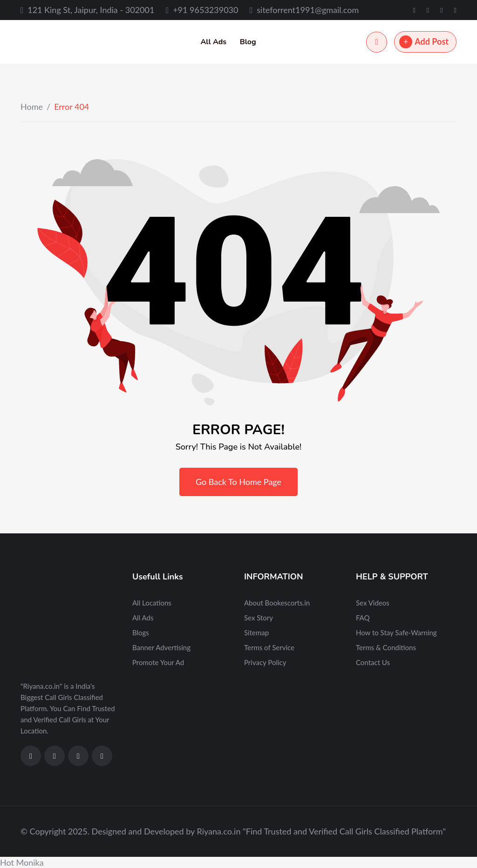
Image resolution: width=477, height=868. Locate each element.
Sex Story (259, 618)
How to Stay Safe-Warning (396, 632)
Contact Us (373, 662)
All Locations (152, 603)
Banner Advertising (161, 647)
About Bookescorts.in (277, 603)
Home (32, 107)
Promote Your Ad (158, 662)
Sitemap (256, 632)
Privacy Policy (265, 662)
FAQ (363, 618)
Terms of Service (269, 647)
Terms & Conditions (386, 647)
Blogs (141, 632)
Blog (248, 42)
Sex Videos (373, 603)
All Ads (213, 42)
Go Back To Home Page (238, 482)
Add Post (424, 42)
